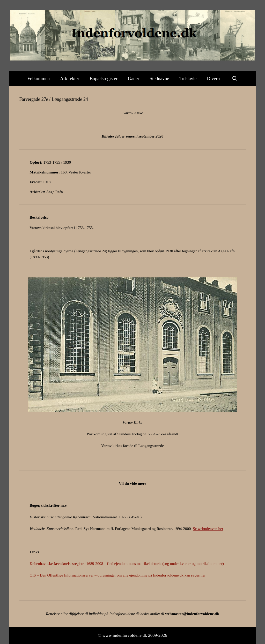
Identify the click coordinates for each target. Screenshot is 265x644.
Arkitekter (70, 79)
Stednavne (159, 79)
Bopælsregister (104, 79)
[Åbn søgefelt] (235, 79)
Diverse (214, 79)
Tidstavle (188, 79)
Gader (134, 79)
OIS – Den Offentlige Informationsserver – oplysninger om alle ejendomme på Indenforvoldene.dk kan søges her (118, 575)
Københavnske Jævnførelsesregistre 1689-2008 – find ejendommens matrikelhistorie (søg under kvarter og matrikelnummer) (127, 564)
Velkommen (38, 79)
